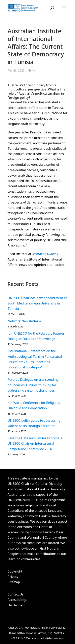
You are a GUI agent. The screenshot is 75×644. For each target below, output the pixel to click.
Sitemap (14, 582)
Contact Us (16, 594)
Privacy (13, 577)
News (31, 70)
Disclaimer (16, 605)
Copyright (15, 571)
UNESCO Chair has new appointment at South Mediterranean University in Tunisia (37, 303)
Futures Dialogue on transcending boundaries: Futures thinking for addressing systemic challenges (33, 385)
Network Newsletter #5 (25, 321)
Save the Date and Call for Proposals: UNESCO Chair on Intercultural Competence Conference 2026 (35, 443)
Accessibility (17, 600)
